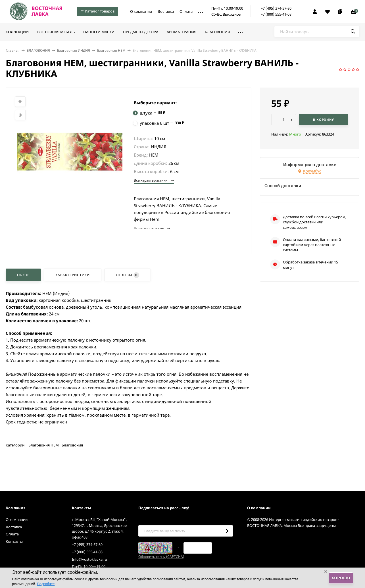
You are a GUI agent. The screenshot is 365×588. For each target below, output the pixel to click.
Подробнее (46, 584)
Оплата (186, 11)
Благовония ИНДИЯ (74, 50)
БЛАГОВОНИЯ (38, 50)
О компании (141, 11)
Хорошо (341, 578)
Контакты (14, 541)
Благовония (72, 445)
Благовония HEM (111, 50)
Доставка (166, 11)
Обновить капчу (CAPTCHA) (161, 557)
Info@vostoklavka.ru (89, 559)
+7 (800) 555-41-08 (276, 14)
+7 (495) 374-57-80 (276, 8)
